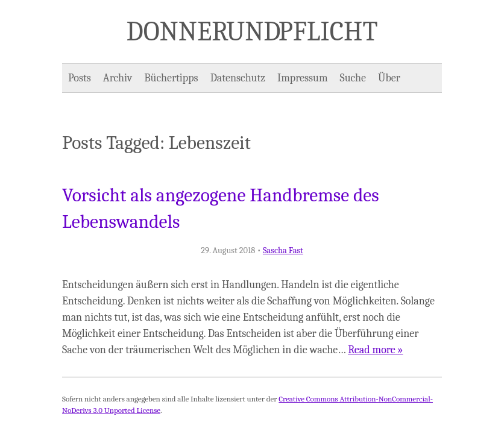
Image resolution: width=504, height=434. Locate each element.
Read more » (375, 350)
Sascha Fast (283, 250)
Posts (80, 78)
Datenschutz (238, 78)
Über (389, 78)
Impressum (303, 78)
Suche (353, 78)
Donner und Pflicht (252, 31)
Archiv (118, 78)
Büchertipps (171, 78)
